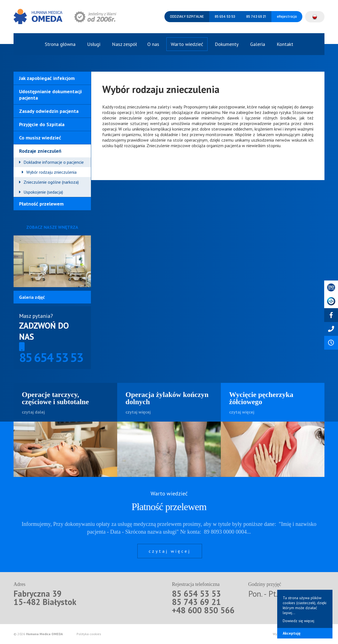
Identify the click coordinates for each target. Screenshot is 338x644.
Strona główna (60, 44)
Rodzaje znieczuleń (40, 151)
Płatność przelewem (41, 204)
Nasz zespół (124, 44)
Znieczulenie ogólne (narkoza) (51, 182)
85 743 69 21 (256, 17)
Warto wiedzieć (187, 44)
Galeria (258, 44)
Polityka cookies (89, 634)
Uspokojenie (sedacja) (43, 192)
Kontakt (285, 44)
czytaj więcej (170, 551)
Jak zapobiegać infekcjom (47, 78)
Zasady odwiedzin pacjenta (49, 111)
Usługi (94, 44)
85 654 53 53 (225, 17)
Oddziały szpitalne (187, 17)
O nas (153, 44)
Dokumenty (227, 44)
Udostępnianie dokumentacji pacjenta (50, 95)
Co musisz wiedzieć (40, 138)
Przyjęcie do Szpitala (42, 124)
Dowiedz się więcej (298, 621)
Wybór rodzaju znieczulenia (51, 172)
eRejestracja (287, 17)
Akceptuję (292, 633)
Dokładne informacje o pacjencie (54, 162)
